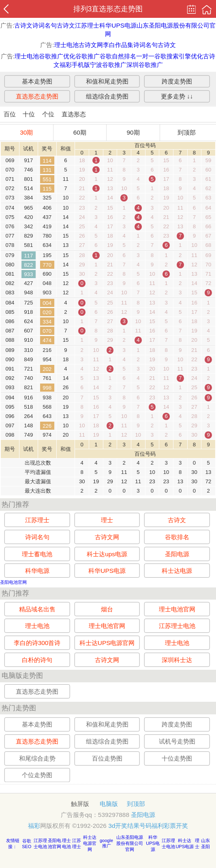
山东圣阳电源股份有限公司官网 (130, 843)
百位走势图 (107, 758)
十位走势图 (177, 758)
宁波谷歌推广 (108, 65)
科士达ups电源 (107, 554)
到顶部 (187, 132)
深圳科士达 (177, 659)
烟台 (107, 609)
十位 (29, 114)
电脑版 (109, 804)
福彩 (34, 826)
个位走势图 (37, 775)
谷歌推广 (88, 56)
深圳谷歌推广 (145, 65)
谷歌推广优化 (57, 56)
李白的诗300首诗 (37, 643)
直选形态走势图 (37, 96)
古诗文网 (91, 45)
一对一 (145, 56)
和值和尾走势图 (107, 81)
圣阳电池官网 (13, 582)
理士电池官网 (177, 609)
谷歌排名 (177, 537)
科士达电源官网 (90, 843)
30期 (26, 132)
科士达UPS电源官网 (107, 643)
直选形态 (74, 114)
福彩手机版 (75, 65)
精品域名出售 (37, 609)
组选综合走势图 (107, 96)
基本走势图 (37, 81)
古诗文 (23, 25)
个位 (48, 114)
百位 (10, 114)
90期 (133, 132)
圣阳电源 (177, 554)
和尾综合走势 (37, 758)
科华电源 (37, 571)
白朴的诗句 (37, 659)
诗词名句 (45, 25)
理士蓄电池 (37, 554)
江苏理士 (87, 25)
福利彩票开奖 (170, 826)
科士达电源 (177, 571)
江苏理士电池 (177, 626)
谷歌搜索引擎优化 (179, 56)
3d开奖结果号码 (130, 826)
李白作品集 (118, 45)
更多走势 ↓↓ (177, 96)
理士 (107, 520)
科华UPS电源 (118, 25)
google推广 (106, 843)
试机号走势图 (177, 741)
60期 (80, 132)
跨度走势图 (177, 81)
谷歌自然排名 (118, 56)
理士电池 (66, 45)
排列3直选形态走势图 (108, 9)
